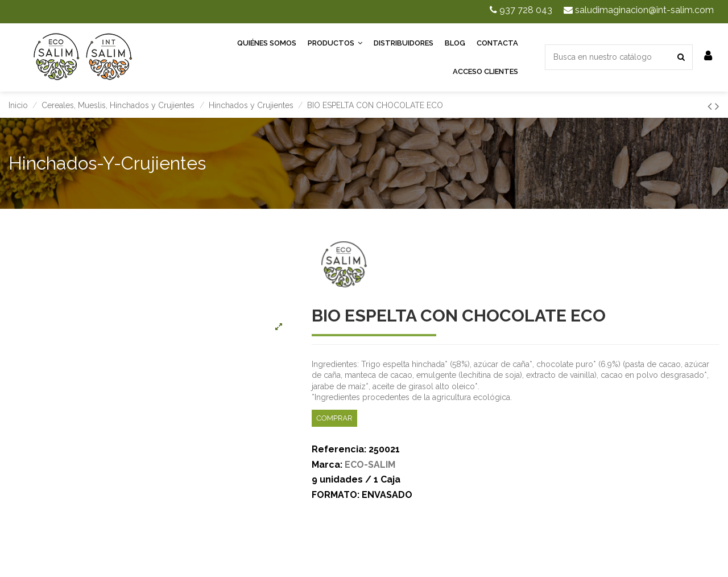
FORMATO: (336, 495)
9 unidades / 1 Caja (356, 479)
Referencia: (339, 449)
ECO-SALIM (370, 465)
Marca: (327, 465)
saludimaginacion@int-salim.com (639, 10)
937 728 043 (521, 10)
